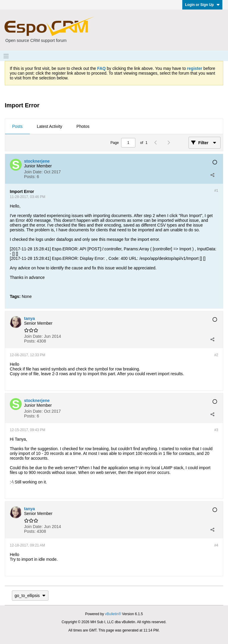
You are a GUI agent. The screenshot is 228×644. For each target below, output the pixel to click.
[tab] (17, 127)
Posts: (30, 177)
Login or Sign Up (202, 5)
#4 (216, 545)
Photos (83, 126)
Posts (17, 126)
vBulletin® (113, 614)
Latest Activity (50, 126)
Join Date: (33, 172)
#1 (216, 191)
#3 (216, 430)
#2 (216, 355)
